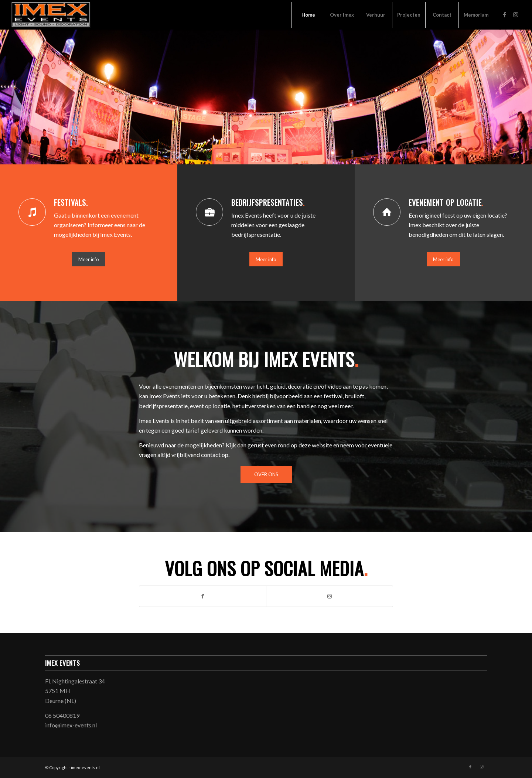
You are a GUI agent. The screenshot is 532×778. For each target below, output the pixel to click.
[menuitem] (308, 15)
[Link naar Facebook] (505, 14)
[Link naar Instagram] (516, 14)
